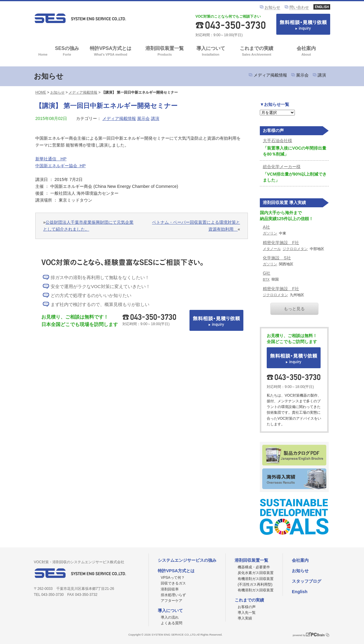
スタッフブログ (307, 581)
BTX (266, 279)
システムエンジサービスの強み (187, 560)
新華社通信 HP (51, 159)
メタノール (272, 249)
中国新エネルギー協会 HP (60, 166)
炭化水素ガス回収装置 (256, 573)
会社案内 (306, 52)
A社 (266, 227)
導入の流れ (170, 617)
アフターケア (172, 601)
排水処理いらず (173, 595)
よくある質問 (172, 623)
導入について (211, 52)
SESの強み (67, 52)
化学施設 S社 (277, 258)
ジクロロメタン (295, 249)
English (300, 592)
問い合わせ (299, 7)
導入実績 (245, 618)
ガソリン (270, 233)
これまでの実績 (257, 52)
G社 (267, 273)
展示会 (302, 75)
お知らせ (272, 7)
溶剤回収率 (170, 589)
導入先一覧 (247, 613)
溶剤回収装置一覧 (165, 52)
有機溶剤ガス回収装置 (256, 590)
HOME (41, 92)
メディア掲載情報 (270, 75)
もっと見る (294, 309)
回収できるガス (173, 583)
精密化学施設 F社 (281, 243)
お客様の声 (247, 607)
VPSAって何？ (173, 578)
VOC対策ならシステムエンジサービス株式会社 (80, 18)
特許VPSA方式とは (111, 52)
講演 (322, 75)
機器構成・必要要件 (254, 567)
